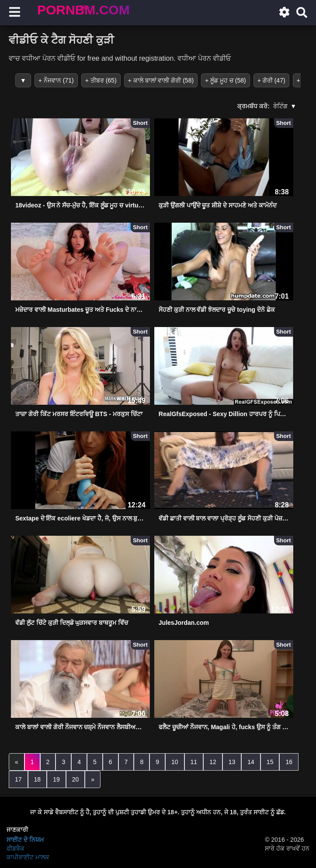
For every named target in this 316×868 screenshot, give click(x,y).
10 (175, 762)
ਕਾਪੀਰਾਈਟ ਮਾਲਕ (28, 857)
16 (289, 762)
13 (232, 762)
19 (56, 779)
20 (76, 779)
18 (38, 779)
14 (251, 762)
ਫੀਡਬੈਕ (16, 848)
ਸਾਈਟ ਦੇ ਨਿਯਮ (25, 840)
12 (213, 762)
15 (270, 762)
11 (194, 762)
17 (18, 779)
